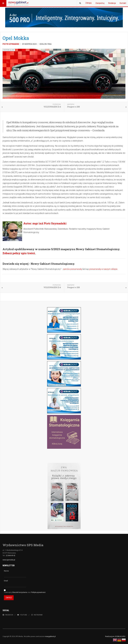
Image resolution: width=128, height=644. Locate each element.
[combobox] (80, 3)
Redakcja (112, 3)
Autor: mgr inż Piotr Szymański (45, 223)
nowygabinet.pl (50, 636)
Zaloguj (88, 3)
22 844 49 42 (11, 556)
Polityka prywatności (38, 592)
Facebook (8, 615)
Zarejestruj (100, 3)
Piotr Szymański (11, 44)
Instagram (37, 615)
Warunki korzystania (20, 592)
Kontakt (123, 3)
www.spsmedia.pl (9, 560)
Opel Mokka (16, 38)
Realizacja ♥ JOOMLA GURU (115, 636)
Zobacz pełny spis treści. (19, 253)
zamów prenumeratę (72, 269)
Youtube (22, 615)
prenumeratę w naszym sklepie (103, 269)
